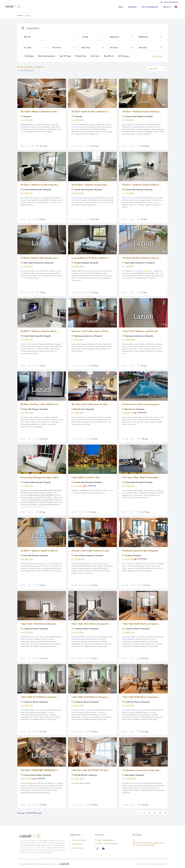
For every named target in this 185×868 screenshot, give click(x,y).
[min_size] (121, 48)
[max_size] (150, 48)
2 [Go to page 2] (149, 813)
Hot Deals (29, 56)
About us (167, 7)
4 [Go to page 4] (160, 813)
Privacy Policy (143, 864)
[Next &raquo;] (165, 813)
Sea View (95, 56)
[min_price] (64, 48)
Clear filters (158, 56)
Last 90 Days (65, 56)
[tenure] (35, 48)
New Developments (150, 7)
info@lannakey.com (105, 840)
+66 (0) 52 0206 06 (107, 844)
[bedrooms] (121, 37)
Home (121, 7)
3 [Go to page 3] (155, 813)
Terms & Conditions (159, 864)
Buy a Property (76, 844)
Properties (133, 7)
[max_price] (92, 48)
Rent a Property (76, 848)
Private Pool (81, 56)
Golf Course (123, 56)
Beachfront (109, 56)
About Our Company (78, 840)
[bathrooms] (150, 37)
